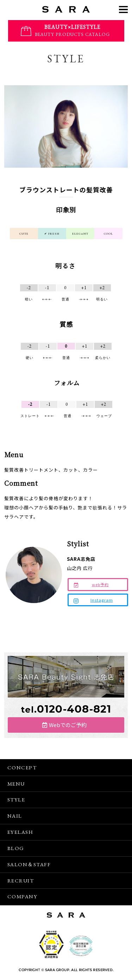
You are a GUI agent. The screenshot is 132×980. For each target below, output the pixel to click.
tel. (66, 710)
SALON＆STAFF (29, 864)
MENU (16, 784)
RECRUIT (21, 880)
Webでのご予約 (68, 725)
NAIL (15, 816)
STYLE (16, 799)
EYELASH (20, 832)
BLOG (16, 848)
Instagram (102, 600)
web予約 (100, 584)
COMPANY (23, 896)
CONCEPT (22, 767)
